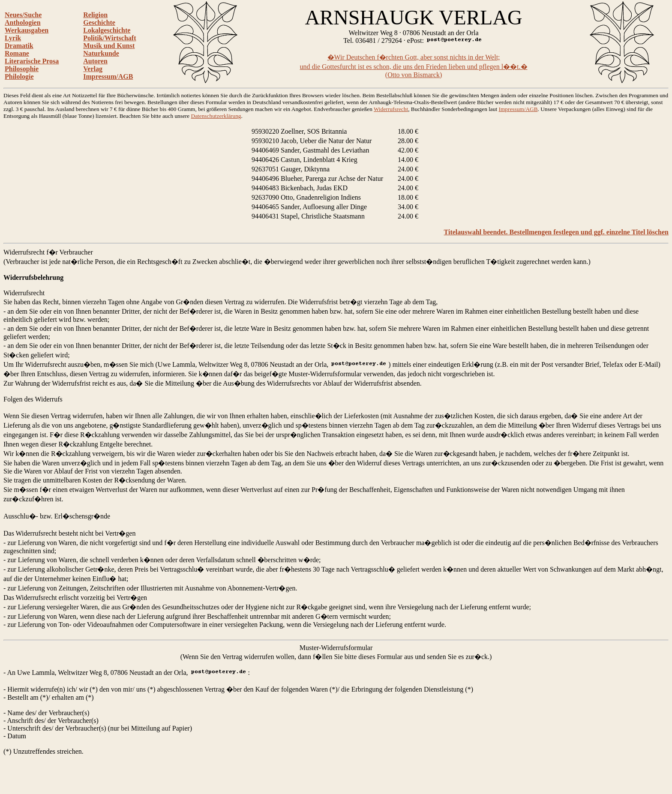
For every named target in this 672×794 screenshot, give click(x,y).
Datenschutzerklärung (216, 116)
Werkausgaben (27, 30)
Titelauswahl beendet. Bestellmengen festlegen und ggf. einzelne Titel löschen (556, 232)
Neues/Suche (23, 15)
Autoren (95, 61)
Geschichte (99, 22)
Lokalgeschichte (107, 30)
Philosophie (22, 69)
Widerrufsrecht (391, 109)
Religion (95, 15)
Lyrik (13, 38)
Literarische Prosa (32, 61)
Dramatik (19, 46)
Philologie (19, 76)
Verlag (93, 69)
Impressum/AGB (108, 76)
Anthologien (23, 22)
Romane (17, 53)
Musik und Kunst (109, 46)
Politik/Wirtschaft (109, 38)
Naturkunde (101, 53)
